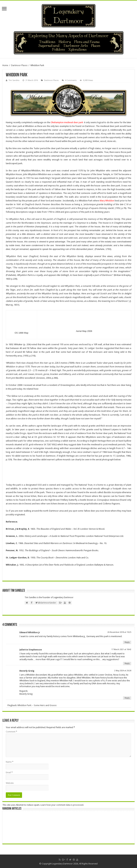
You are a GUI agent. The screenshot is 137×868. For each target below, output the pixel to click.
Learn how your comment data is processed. (62, 805)
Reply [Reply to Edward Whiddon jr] (127, 642)
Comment (11, 732)
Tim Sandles (14, 80)
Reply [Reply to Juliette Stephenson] (127, 663)
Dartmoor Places (19, 65)
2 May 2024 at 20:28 (123, 671)
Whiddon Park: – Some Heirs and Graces (37, 705)
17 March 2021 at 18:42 (121, 649)
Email (9, 772)
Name (10, 762)
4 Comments (71, 80)
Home (5, 65)
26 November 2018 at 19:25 (119, 632)
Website (10, 783)
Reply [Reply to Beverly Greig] (127, 698)
